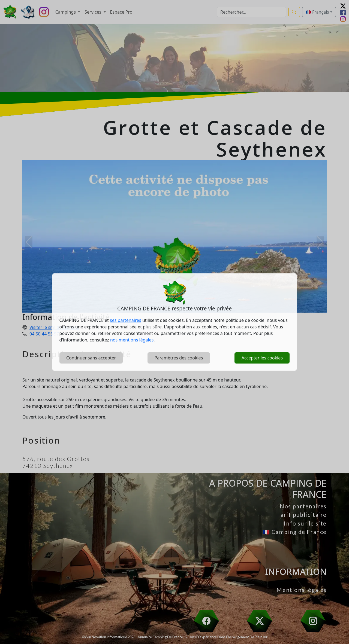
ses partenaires (126, 320)
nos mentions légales (132, 340)
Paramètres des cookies (179, 358)
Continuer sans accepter (91, 358)
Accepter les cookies (262, 358)
